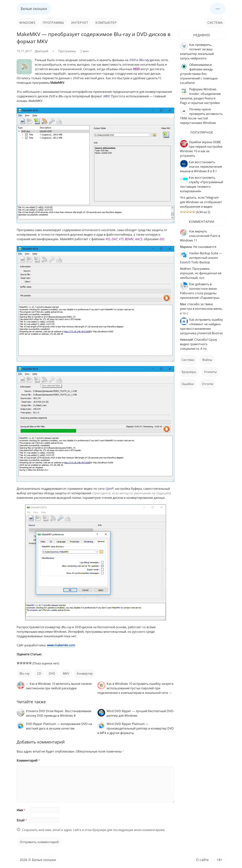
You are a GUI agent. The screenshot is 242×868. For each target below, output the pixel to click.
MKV (66, 673)
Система (215, 23)
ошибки (188, 384)
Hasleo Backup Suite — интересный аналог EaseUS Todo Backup (201, 258)
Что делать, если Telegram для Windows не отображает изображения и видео (201, 202)
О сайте (202, 860)
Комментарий (28, 760)
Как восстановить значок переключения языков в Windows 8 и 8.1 (201, 167)
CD (39, 673)
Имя (21, 810)
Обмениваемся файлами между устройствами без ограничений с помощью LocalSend (199, 74)
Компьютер (106, 23)
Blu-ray (24, 673)
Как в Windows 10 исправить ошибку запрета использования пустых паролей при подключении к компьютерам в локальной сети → (135, 688)
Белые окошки (34, 9)
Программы (53, 23)
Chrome (207, 384)
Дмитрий (41, 51)
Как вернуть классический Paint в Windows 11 (200, 236)
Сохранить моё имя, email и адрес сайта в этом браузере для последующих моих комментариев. (93, 830)
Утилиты (210, 372)
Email (22, 820)
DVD (52, 673)
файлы (207, 360)
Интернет (80, 23)
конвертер (85, 673)
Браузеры (189, 372)
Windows (27, 23)
